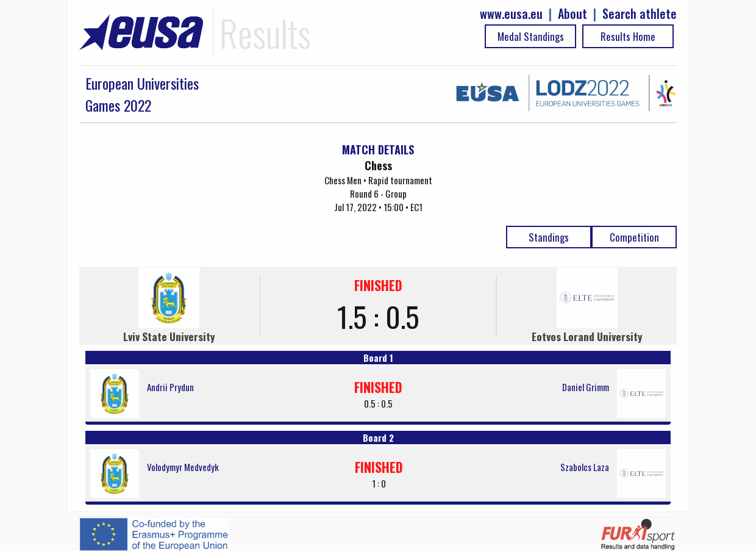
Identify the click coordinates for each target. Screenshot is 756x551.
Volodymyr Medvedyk (183, 467)
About (572, 14)
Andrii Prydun (170, 387)
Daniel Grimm (586, 387)
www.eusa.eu (511, 14)
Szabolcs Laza (585, 467)
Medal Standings (531, 36)
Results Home (628, 36)
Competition (634, 237)
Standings (549, 237)
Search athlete (640, 14)
